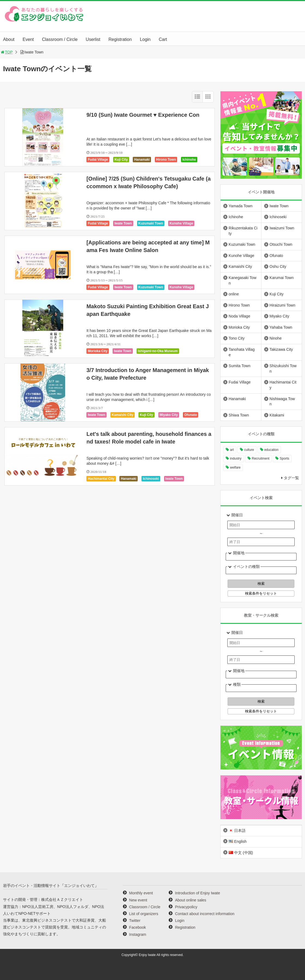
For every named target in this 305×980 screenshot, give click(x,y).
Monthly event (141, 893)
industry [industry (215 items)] (236, 458)
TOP (6, 52)
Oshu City (278, 266)
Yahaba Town (281, 327)
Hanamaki (142, 160)
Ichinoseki (151, 479)
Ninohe (276, 338)
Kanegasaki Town (243, 280)
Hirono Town (166, 160)
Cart (163, 39)
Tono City (237, 338)
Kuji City (121, 160)
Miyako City (169, 415)
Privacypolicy (186, 907)
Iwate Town (123, 223)
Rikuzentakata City (243, 231)
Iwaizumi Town (282, 228)
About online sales (191, 900)
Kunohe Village (181, 223)
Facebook (138, 927)
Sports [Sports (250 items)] (284, 458)
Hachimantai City (101, 479)
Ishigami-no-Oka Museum (158, 351)
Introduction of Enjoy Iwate (197, 893)
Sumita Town (240, 366)
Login (145, 39)
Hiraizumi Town (283, 305)
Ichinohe (189, 160)
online (234, 294)
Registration (120, 39)
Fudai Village (98, 160)
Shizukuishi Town (283, 368)
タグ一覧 (291, 478)
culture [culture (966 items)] (249, 450)
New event (138, 900)
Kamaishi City (123, 415)
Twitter (135, 921)
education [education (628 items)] (271, 450)
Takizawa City (281, 349)
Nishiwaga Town (282, 401)
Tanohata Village (242, 352)
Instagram (138, 934)
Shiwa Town (239, 415)
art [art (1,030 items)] (232, 450)
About (9, 39)
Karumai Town (282, 278)
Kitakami (277, 415)
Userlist (93, 39)
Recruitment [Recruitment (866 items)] (261, 458)
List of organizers (144, 914)
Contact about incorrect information (205, 914)
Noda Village (239, 316)
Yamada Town (241, 206)
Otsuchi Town (281, 244)
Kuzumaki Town (151, 223)
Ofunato (191, 415)
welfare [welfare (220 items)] (235, 467)
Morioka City (98, 351)
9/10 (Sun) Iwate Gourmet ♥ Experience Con (143, 115)
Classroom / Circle (60, 39)
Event (28, 39)
